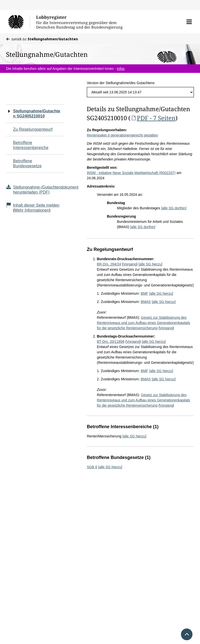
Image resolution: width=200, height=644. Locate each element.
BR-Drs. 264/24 (109, 264)
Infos (121, 69)
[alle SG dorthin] (174, 208)
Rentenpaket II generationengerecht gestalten (122, 135)
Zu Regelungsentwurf (33, 129)
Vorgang (130, 264)
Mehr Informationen (32, 210)
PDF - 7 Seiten (153, 118)
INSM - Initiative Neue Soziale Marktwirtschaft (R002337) (131, 173)
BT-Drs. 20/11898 (111, 342)
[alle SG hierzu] (150, 264)
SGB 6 (92, 467)
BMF (145, 293)
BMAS (146, 302)
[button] (189, 22)
